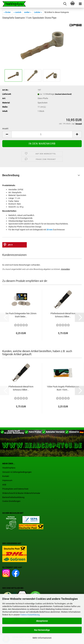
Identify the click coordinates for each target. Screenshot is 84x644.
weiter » (28, 12)
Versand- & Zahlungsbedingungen (17, 472)
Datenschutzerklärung (30, 615)
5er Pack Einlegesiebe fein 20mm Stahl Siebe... (21, 315)
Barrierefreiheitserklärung (13, 497)
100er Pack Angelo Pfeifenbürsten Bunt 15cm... (63, 388)
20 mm (49, 230)
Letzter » (38, 12)
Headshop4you (9, 468)
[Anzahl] (42, 134)
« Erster (7, 12)
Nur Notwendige (42, 630)
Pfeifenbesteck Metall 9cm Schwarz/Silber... (63, 315)
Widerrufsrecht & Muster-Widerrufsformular (21, 493)
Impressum (7, 480)
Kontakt (6, 476)
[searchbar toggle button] (65, 4)
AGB (4, 485)
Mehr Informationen (42, 638)
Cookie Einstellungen (11, 501)
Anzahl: (5, 129)
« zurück (17, 12)
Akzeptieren (42, 621)
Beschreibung (11, 175)
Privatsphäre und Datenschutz (15, 489)
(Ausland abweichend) (63, 94)
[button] (7, 134)
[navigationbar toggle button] (80, 4)
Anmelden (65, 269)
